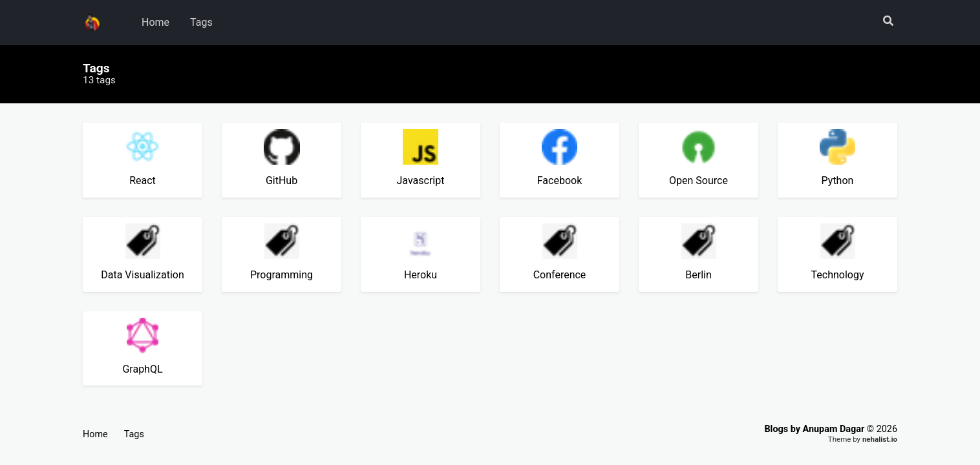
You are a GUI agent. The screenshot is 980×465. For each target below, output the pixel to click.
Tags (201, 22)
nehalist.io (880, 439)
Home (155, 22)
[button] (888, 22)
